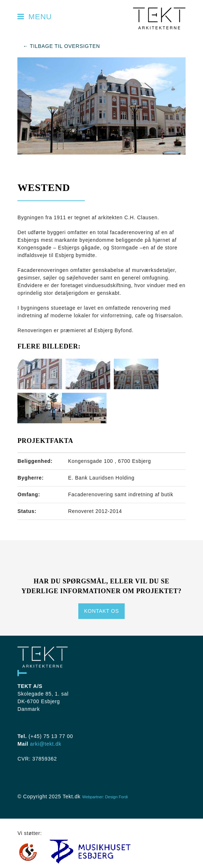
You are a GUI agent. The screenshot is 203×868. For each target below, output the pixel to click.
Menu (34, 17)
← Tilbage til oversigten (61, 46)
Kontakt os (101, 611)
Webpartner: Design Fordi (105, 797)
